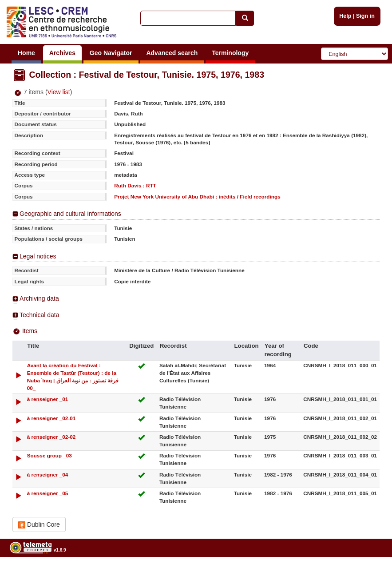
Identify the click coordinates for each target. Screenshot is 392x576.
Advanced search (172, 53)
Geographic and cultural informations (70, 214)
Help (345, 16)
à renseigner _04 (48, 475)
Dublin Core (39, 525)
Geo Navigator (111, 53)
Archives (62, 53)
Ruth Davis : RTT (135, 185)
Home (26, 53)
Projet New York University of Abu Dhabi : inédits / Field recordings (197, 197)
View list (59, 92)
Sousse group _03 (49, 455)
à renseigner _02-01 (51, 418)
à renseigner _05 (48, 493)
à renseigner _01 (48, 399)
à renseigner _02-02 (51, 437)
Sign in (365, 16)
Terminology (230, 53)
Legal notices (38, 256)
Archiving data (39, 298)
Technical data (40, 315)
